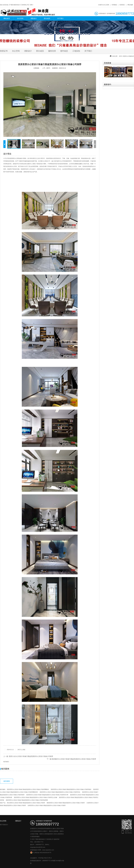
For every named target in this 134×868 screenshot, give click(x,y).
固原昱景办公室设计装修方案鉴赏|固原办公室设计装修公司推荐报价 (71, 789)
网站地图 (130, 5)
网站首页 (7, 18)
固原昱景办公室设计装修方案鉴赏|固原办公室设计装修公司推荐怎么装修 (36, 797)
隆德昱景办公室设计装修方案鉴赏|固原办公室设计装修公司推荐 (66, 803)
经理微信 (114, 5)
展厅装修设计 (4, 825)
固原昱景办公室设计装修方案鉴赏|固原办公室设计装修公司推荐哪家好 (28, 789)
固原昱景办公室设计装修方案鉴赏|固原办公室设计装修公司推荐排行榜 (47, 795)
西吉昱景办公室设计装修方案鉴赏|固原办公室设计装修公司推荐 (26, 803)
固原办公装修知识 (129, 56)
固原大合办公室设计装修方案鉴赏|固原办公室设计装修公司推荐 (31, 756)
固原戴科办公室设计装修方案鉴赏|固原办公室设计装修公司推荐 (74, 759)
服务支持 (52, 51)
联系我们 (122, 5)
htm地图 (58, 861)
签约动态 (64, 51)
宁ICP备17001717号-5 (45, 858)
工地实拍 (76, 51)
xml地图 (53, 861)
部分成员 (47, 18)
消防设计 (34, 18)
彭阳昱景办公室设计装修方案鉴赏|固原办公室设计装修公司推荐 (47, 805)
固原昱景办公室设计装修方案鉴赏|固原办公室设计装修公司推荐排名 (60, 792)
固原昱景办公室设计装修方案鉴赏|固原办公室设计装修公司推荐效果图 (27, 800)
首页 (120, 56)
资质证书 (4, 51)
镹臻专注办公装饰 (104, 5)
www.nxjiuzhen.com (48, 850)
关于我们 (60, 18)
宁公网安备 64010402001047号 (41, 852)
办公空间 (20, 18)
